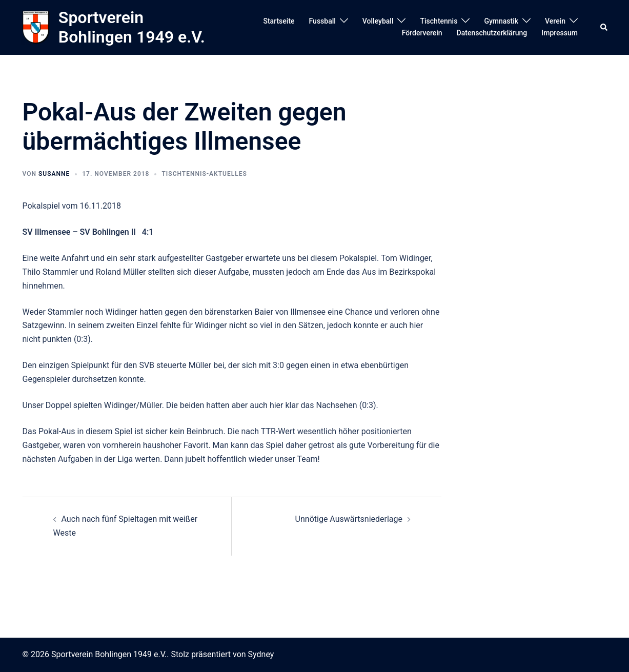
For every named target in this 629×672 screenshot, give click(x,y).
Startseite (279, 21)
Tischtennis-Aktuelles (204, 174)
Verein (555, 21)
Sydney (261, 654)
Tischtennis (439, 21)
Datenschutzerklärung (492, 33)
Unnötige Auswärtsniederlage (349, 519)
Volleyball (378, 21)
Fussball (322, 21)
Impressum (560, 33)
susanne (54, 174)
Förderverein (422, 33)
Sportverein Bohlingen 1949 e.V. (132, 27)
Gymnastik (501, 21)
